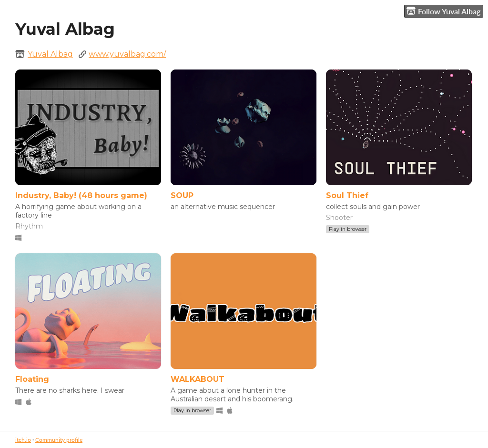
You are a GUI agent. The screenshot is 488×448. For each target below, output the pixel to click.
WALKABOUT (198, 379)
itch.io (23, 440)
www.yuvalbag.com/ (127, 54)
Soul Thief (347, 195)
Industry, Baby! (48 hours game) (81, 195)
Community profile (59, 440)
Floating (32, 379)
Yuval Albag (50, 54)
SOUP (182, 195)
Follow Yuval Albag (443, 11)
